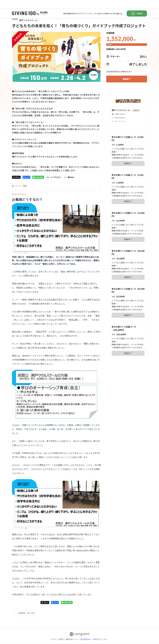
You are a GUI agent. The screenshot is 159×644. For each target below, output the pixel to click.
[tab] (15, 177)
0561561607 (120, 109)
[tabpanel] (57, 396)
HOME (15, 177)
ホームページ (120, 113)
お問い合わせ (120, 105)
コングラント (85, 631)
